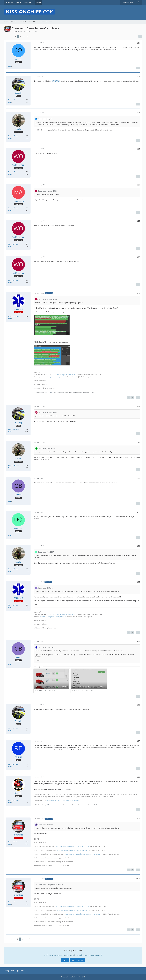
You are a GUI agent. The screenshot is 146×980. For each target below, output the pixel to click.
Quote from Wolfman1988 (47, 191)
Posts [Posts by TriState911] (10, 803)
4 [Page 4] (15, 36)
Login (65, 960)
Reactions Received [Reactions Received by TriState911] (14, 800)
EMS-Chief (49, 393)
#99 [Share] (138, 819)
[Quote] (138, 68)
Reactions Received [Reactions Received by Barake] (14, 136)
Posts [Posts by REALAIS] (10, 766)
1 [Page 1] (9, 36)
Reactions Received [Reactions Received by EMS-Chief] (14, 316)
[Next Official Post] (132, 398)
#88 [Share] (138, 293)
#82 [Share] (138, 77)
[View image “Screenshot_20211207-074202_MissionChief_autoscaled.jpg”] (89, 681)
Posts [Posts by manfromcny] (10, 210)
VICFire (48, 805)
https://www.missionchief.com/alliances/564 (63, 800)
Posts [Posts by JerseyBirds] (10, 844)
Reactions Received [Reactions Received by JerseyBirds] (14, 842)
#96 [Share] (138, 705)
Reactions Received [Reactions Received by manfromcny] (14, 208)
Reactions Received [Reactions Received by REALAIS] (14, 764)
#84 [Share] (138, 149)
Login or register (128, 3)
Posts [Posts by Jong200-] (10, 66)
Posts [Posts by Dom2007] (10, 535)
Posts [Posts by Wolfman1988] (10, 174)
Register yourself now (71, 955)
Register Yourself (77, 960)
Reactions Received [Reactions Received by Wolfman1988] (14, 172)
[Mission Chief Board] (73, 12)
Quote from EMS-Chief (46, 647)
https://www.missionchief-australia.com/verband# (83, 854)
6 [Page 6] (21, 36)
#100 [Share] (138, 879)
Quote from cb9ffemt (45, 588)
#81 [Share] (138, 43)
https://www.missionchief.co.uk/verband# (71, 850)
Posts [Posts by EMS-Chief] (10, 319)
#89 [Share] (138, 406)
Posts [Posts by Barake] (10, 138)
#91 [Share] (138, 478)
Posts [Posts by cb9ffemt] (10, 502)
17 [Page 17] (27, 36)
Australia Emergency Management (52, 377)
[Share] (140, 36)
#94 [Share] (138, 582)
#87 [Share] (138, 257)
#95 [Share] (138, 641)
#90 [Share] (138, 442)
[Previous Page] (6, 36)
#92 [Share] (138, 512)
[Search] (138, 3)
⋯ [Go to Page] (12, 36)
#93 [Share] (138, 546)
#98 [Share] (138, 777)
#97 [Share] (138, 741)
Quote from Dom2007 (46, 552)
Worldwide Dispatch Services (63, 374)
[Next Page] (31, 36)
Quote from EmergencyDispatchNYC (51, 885)
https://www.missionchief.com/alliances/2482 (71, 846)
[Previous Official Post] (129, 398)
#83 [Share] (138, 113)
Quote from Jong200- (45, 119)
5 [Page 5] (18, 36)
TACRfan (56, 81)
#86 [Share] (138, 221)
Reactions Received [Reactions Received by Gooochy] (14, 100)
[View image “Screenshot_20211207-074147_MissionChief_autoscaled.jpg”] (52, 681)
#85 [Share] (138, 185)
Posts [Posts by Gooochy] (10, 102)
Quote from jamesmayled (47, 448)
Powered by (73, 977)
